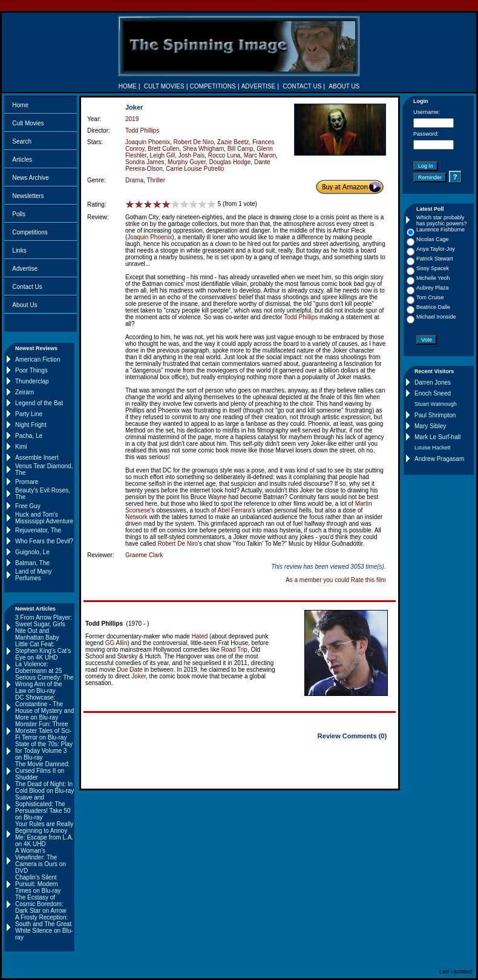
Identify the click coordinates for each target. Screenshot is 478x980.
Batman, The (32, 563)
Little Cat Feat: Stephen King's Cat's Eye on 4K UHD (43, 651)
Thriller (156, 180)
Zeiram (25, 392)
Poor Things (31, 370)
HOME (128, 86)
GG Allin (116, 643)
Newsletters (28, 196)
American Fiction (38, 359)
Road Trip (234, 650)
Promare (27, 482)
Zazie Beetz (233, 142)
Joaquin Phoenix (148, 142)
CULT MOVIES (164, 86)
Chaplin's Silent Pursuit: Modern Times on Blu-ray (38, 884)
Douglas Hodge (230, 162)
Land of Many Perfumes (34, 575)
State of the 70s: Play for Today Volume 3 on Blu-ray (44, 751)
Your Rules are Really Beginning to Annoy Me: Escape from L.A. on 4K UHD (44, 834)
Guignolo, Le (32, 552)
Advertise (25, 269)
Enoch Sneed (433, 393)
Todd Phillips (142, 131)
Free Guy (28, 506)
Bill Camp (241, 149)
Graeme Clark (144, 555)
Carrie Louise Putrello (195, 169)
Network (136, 517)
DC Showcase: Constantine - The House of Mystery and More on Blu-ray (44, 707)
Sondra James (145, 162)
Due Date (129, 670)
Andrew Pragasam (439, 459)
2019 (132, 119)
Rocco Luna (224, 155)
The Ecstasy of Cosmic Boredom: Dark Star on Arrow (41, 904)
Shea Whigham (203, 149)
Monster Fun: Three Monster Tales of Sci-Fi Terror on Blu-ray (43, 731)
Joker (139, 676)
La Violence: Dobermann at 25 (38, 667)
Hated (200, 636)
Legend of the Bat (39, 403)
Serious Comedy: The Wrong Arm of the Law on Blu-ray (44, 684)
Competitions (30, 232)
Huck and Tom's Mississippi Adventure (44, 518)
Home (20, 105)
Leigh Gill (163, 155)
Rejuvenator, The (38, 530)
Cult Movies (28, 123)
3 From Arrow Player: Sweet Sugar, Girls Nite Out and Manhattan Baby (44, 627)
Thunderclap (32, 381)
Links (19, 250)
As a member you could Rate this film (336, 580)
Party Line (29, 414)
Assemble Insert (37, 458)
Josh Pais (192, 155)
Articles (22, 160)
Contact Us (27, 287)
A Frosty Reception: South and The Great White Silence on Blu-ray (44, 927)
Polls (19, 214)
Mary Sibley (430, 426)
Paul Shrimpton (435, 415)
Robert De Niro (194, 142)
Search (22, 141)
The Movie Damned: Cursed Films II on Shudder (42, 771)
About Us (25, 305)
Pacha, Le (29, 436)
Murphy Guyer (187, 162)
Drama (134, 180)
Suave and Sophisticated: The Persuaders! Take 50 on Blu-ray (43, 807)
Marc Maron (260, 155)
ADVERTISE (259, 86)
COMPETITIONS (213, 86)
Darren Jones (433, 382)
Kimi (21, 447)
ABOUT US (344, 86)
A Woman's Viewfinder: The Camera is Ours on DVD (41, 861)
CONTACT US (302, 86)
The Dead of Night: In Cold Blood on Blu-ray (44, 787)
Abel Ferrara (235, 510)
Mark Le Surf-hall (437, 437)
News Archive (31, 178)
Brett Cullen (163, 149)
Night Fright (31, 425)
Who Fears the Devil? (44, 541)
